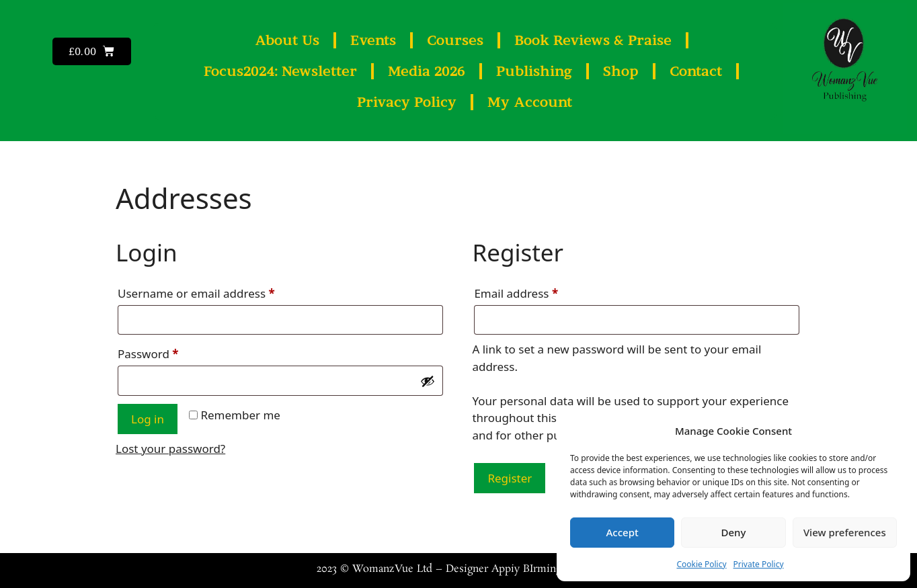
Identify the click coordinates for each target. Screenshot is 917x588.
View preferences (845, 532)
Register (510, 478)
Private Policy (759, 564)
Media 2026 (427, 71)
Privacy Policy (407, 102)
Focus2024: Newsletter (280, 71)
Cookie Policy (701, 564)
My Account (530, 102)
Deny (734, 532)
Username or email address (220, 292)
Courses (455, 40)
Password (172, 352)
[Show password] (428, 381)
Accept (623, 532)
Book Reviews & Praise (593, 40)
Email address (540, 292)
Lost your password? (170, 449)
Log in (148, 419)
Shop (621, 71)
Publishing (534, 71)
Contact (696, 71)
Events (373, 40)
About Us (287, 40)
